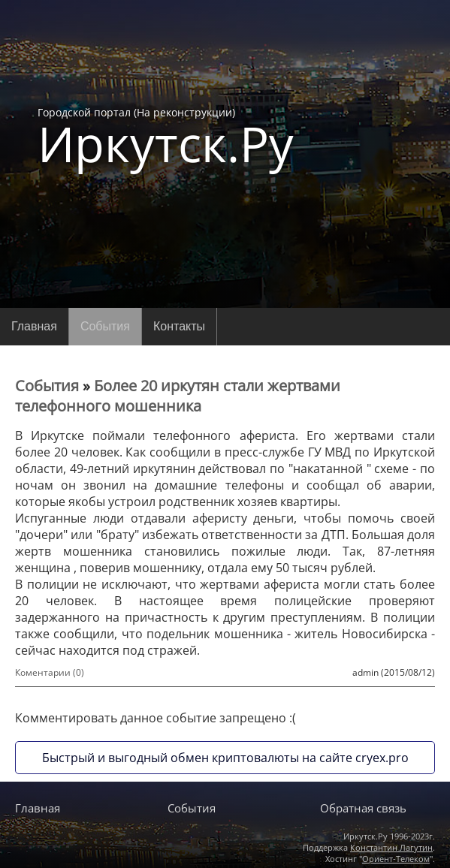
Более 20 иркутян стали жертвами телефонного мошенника (178, 396)
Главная (34, 326)
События (105, 326)
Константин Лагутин (391, 847)
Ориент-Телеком (396, 859)
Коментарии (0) (50, 672)
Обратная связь (363, 808)
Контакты (179, 326)
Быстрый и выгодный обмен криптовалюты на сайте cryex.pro (225, 758)
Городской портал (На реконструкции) (166, 137)
